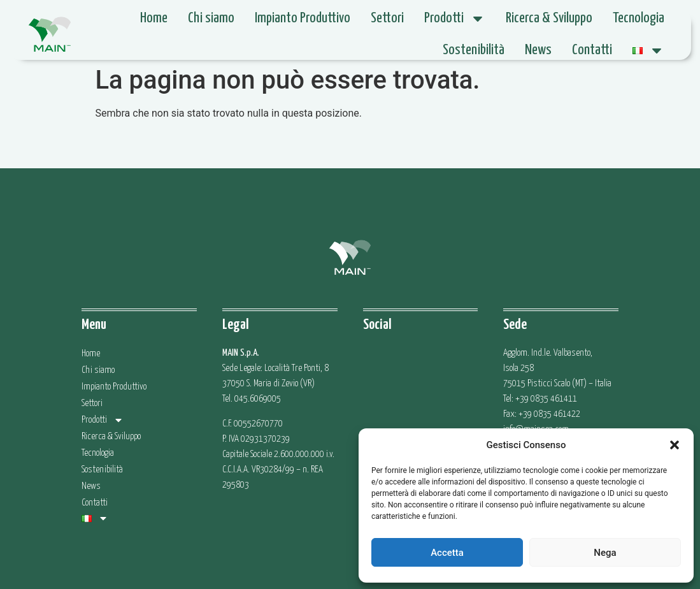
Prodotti (455, 18)
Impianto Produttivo (303, 18)
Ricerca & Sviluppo (549, 18)
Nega (605, 553)
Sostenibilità (474, 50)
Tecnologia (639, 18)
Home (154, 18)
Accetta (447, 553)
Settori (387, 18)
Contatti (592, 50)
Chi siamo (211, 18)
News (538, 50)
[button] (675, 445)
